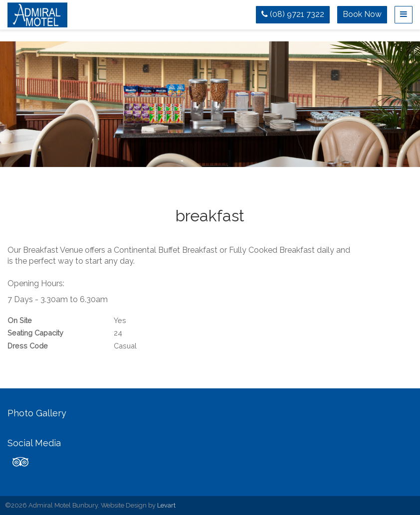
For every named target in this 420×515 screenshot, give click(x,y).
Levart (166, 505)
